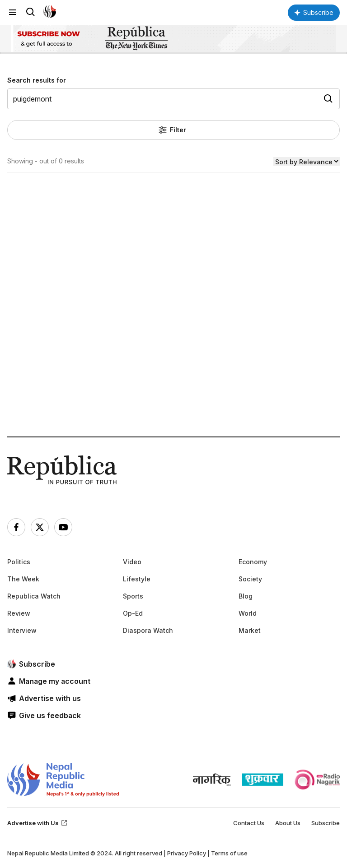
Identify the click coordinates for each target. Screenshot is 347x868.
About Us (288, 823)
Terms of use (229, 853)
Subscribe (326, 823)
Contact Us (249, 823)
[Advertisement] (173, 337)
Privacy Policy (187, 853)
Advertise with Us (38, 823)
